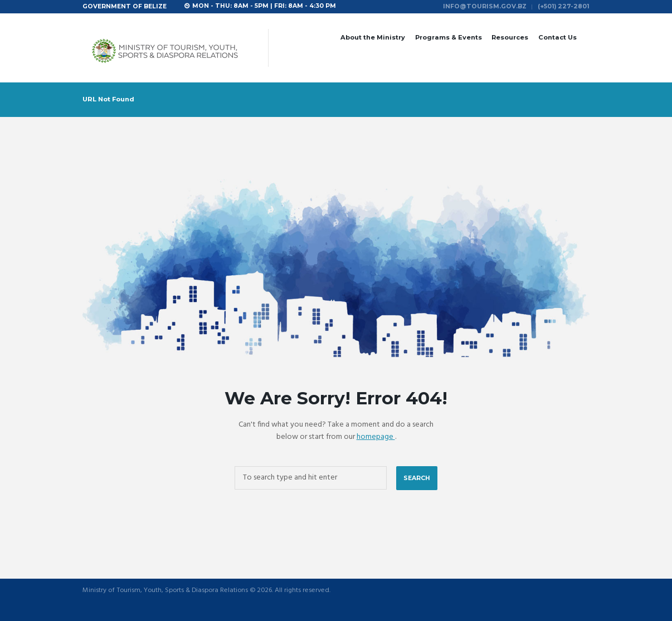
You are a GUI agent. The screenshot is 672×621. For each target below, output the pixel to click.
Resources (510, 37)
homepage (376, 437)
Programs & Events (449, 37)
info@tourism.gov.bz (485, 6)
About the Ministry (373, 37)
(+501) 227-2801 (564, 6)
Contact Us (557, 37)
